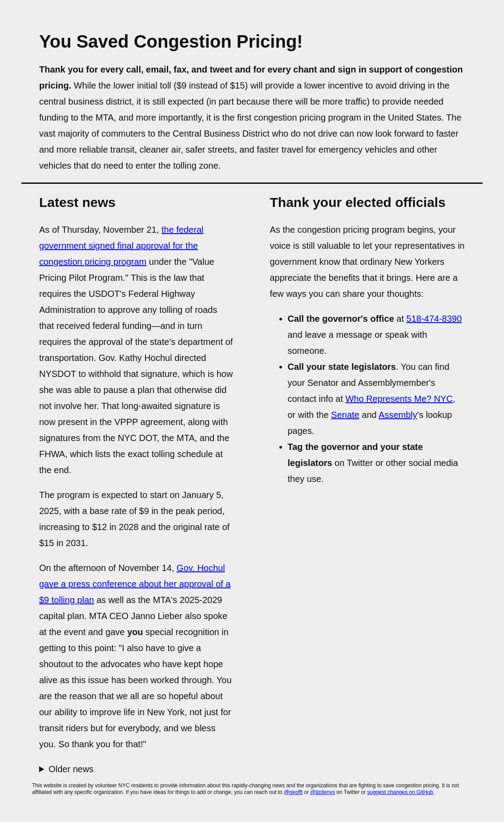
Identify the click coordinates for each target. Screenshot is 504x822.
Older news (71, 769)
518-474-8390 (434, 319)
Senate (345, 415)
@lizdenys (323, 792)
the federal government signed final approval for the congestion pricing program (121, 246)
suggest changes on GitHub (400, 792)
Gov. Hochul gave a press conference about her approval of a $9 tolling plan (135, 584)
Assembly (398, 415)
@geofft (293, 792)
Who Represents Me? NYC (399, 399)
